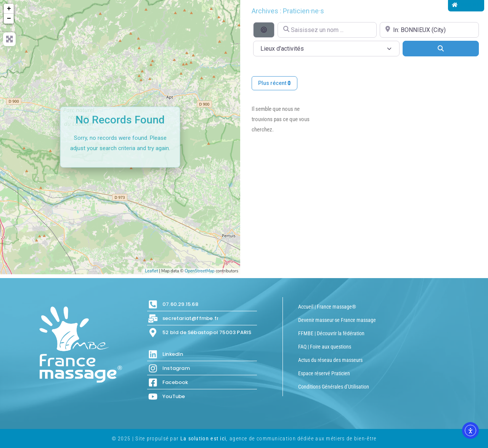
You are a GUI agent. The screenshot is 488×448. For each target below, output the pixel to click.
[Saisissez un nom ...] (327, 30)
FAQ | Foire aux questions (325, 347)
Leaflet (151, 271)
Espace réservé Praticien (324, 373)
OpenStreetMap (200, 271)
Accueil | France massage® (327, 307)
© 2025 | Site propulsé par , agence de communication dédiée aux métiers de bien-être (244, 438)
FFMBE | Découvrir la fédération (331, 333)
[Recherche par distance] (264, 30)
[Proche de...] (429, 30)
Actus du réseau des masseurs (330, 360)
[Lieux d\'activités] (326, 49)
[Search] (441, 48)
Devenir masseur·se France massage (337, 320)
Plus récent (274, 83)
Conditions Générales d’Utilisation (334, 387)
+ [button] (9, 9)
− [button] (9, 19)
